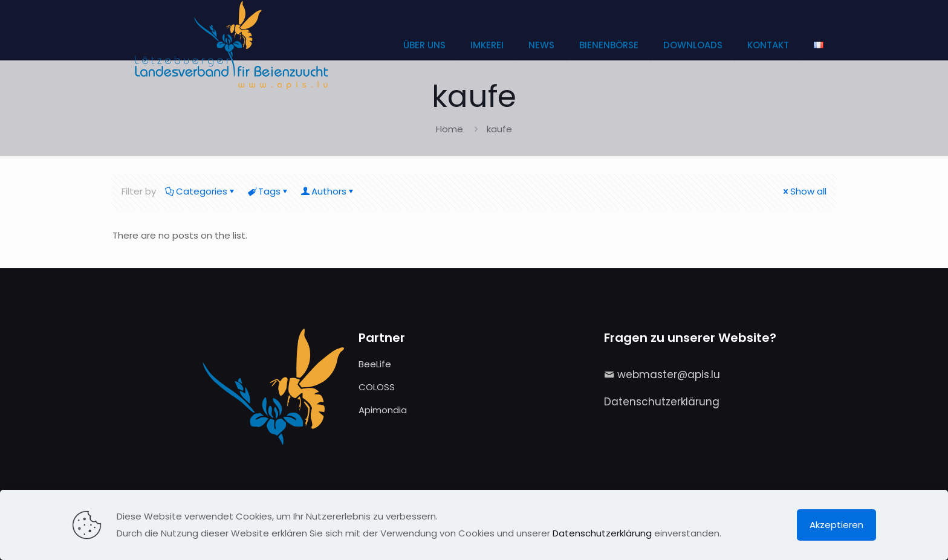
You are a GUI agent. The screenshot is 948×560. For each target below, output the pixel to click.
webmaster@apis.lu (669, 375)
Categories (201, 191)
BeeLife (375, 364)
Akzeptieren (836, 525)
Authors (328, 191)
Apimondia (383, 410)
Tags (268, 191)
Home (450, 129)
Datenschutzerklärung (662, 402)
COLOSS (377, 387)
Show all (804, 191)
